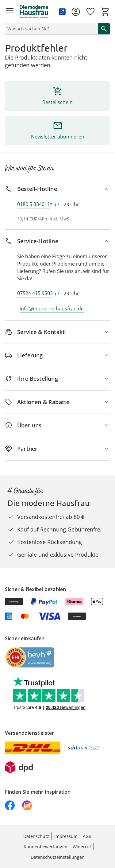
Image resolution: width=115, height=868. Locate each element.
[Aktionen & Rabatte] (57, 402)
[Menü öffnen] (10, 12)
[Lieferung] (57, 355)
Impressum (66, 836)
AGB (87, 836)
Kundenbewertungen (46, 847)
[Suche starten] (104, 29)
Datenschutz (36, 836)
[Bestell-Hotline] (57, 189)
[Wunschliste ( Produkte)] (90, 12)
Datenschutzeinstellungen (58, 857)
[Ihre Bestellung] (57, 379)
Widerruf (82, 847)
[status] (50, 29)
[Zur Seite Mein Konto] (76, 12)
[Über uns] (57, 425)
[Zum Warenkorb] (105, 12)
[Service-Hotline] (57, 241)
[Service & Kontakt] (57, 332)
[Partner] (57, 449)
